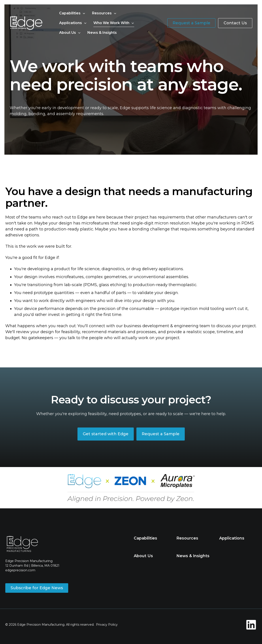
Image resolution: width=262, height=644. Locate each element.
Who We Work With (111, 23)
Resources (102, 13)
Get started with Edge (106, 434)
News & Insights (102, 33)
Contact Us (235, 23)
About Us (68, 33)
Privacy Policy (107, 625)
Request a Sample (191, 23)
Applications (71, 23)
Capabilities (70, 13)
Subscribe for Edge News (37, 588)
